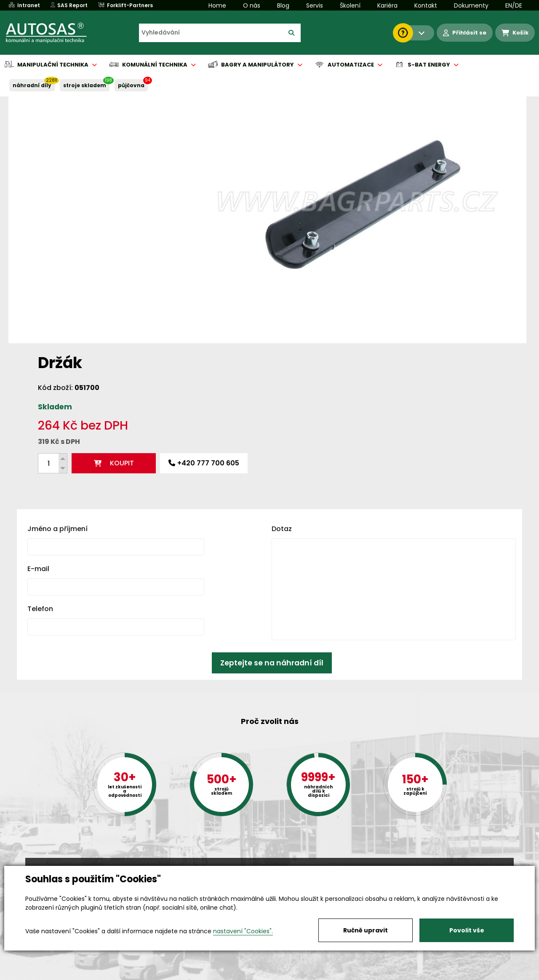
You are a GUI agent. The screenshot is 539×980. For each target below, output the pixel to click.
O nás (252, 5)
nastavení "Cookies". (243, 931)
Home (217, 5)
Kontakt (426, 5)
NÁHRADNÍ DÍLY (32, 85)
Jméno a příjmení (57, 392)
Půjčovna (285, 974)
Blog (283, 5)
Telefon (40, 472)
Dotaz (282, 392)
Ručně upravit (366, 930)
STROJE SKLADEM (85, 85)
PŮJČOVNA (131, 85)
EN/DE (514, 5)
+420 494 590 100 (266, 865)
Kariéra (387, 5)
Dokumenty (471, 5)
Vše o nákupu (46, 974)
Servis (315, 5)
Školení (350, 5)
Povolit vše (467, 930)
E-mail (38, 432)
